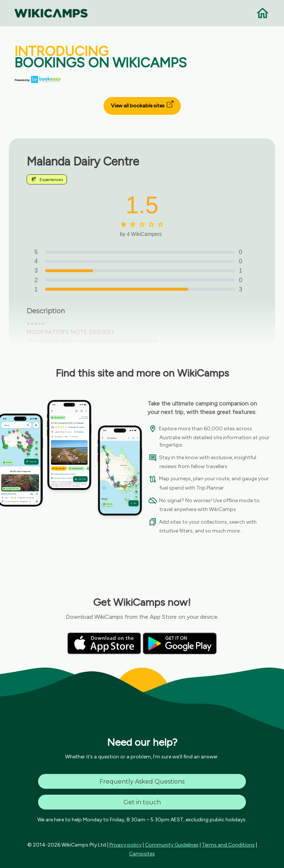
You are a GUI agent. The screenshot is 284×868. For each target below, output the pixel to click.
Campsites (142, 854)
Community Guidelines (172, 845)
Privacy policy (126, 845)
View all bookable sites (142, 105)
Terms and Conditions (228, 845)
